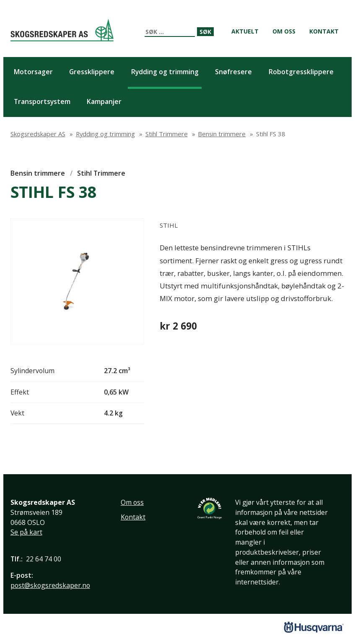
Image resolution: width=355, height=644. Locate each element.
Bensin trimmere (38, 173)
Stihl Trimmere (101, 173)
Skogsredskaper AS (62, 30)
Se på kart (26, 532)
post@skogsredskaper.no (50, 585)
